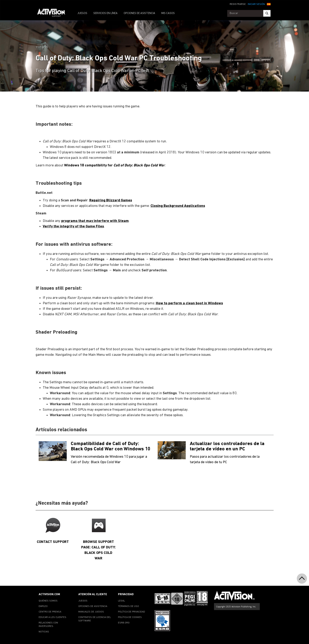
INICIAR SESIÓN (256, 4)
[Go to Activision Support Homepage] (53, 13)
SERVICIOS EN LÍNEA (105, 13)
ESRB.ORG (124, 623)
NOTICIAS (44, 632)
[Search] (267, 13)
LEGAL (121, 601)
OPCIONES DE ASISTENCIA (139, 13)
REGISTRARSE (238, 4)
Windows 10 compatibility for (114, 165)
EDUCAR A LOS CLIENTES (52, 617)
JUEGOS (82, 13)
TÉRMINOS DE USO (128, 606)
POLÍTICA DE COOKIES (130, 617)
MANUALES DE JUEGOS (91, 612)
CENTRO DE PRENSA (50, 612)
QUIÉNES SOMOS (48, 601)
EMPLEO (43, 606)
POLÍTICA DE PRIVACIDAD (132, 612)
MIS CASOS (168, 13)
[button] (269, 4)
